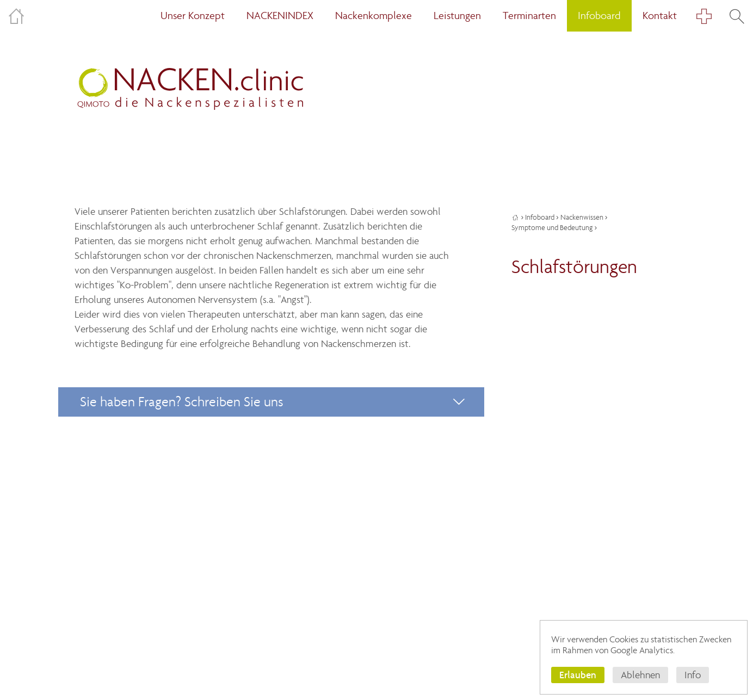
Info (693, 675)
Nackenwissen (582, 217)
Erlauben (578, 675)
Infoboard (540, 217)
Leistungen (457, 16)
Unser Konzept (193, 16)
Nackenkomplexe (374, 16)
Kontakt (660, 16)
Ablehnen (640, 675)
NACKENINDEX (280, 16)
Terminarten (529, 16)
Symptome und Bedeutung (552, 228)
